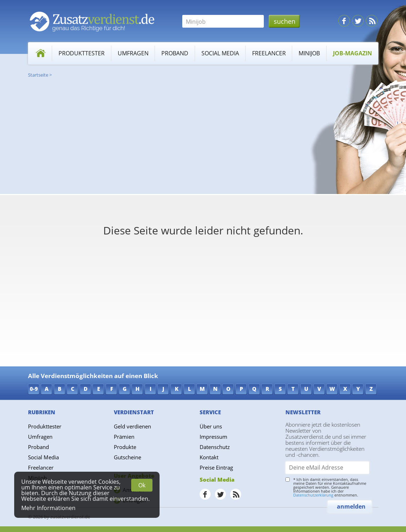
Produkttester (82, 53)
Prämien (124, 437)
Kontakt (209, 457)
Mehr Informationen (48, 508)
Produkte (125, 447)
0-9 (34, 389)
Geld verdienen (132, 426)
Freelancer (269, 53)
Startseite (38, 75)
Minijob (309, 53)
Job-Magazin (352, 53)
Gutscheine (127, 457)
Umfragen (133, 53)
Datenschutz (215, 447)
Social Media (220, 53)
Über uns (211, 426)
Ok (142, 485)
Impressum (213, 437)
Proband (175, 53)
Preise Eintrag (216, 467)
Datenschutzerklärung (313, 495)
